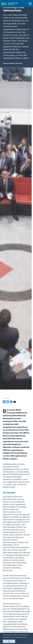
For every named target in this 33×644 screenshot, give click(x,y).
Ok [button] (9, 641)
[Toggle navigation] (30, 4)
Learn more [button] (23, 637)
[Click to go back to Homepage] (10, 4)
